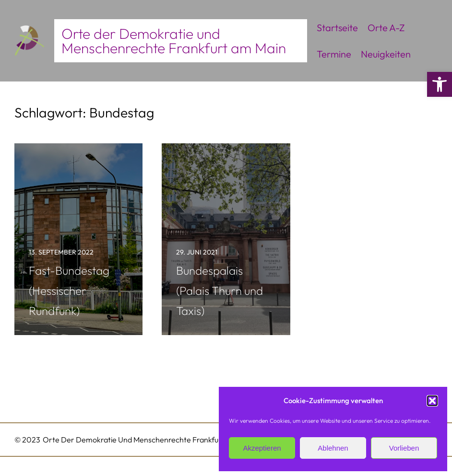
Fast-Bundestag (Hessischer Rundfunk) (69, 290)
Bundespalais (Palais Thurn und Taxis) (220, 290)
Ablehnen (333, 448)
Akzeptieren (262, 448)
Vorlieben (404, 448)
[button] (440, 84)
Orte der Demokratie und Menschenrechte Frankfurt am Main (174, 41)
